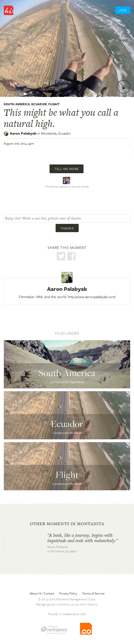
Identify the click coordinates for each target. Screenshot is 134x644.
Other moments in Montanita (67, 524)
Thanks (67, 228)
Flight (54, 104)
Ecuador (39, 104)
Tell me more (67, 169)
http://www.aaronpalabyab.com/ (92, 297)
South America (17, 104)
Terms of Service (93, 593)
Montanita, (56, 133)
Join (123, 10)
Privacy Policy (68, 593)
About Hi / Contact (42, 593)
